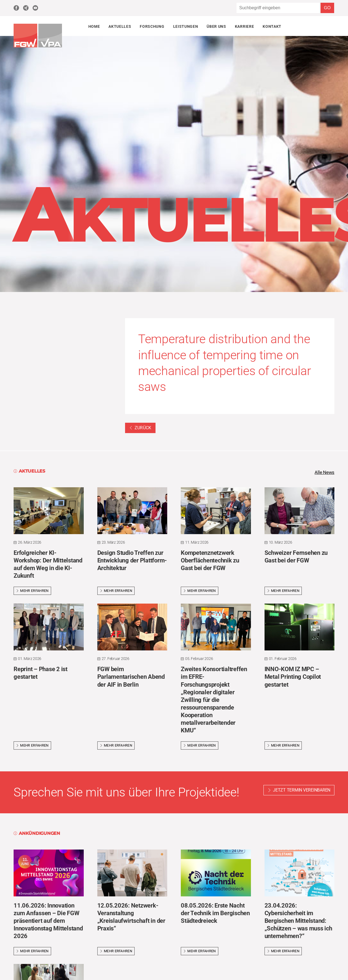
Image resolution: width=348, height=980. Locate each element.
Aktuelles (120, 26)
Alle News (324, 473)
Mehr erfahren (32, 591)
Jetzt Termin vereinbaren (302, 791)
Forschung (152, 26)
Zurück (140, 428)
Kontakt (272, 26)
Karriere (244, 26)
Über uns (216, 26)
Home (94, 26)
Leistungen (186, 26)
